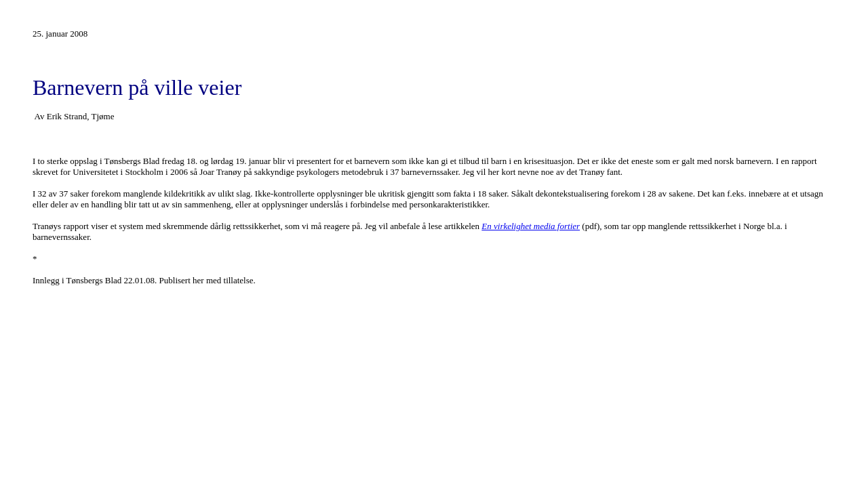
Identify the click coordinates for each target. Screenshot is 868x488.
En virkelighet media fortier (531, 226)
